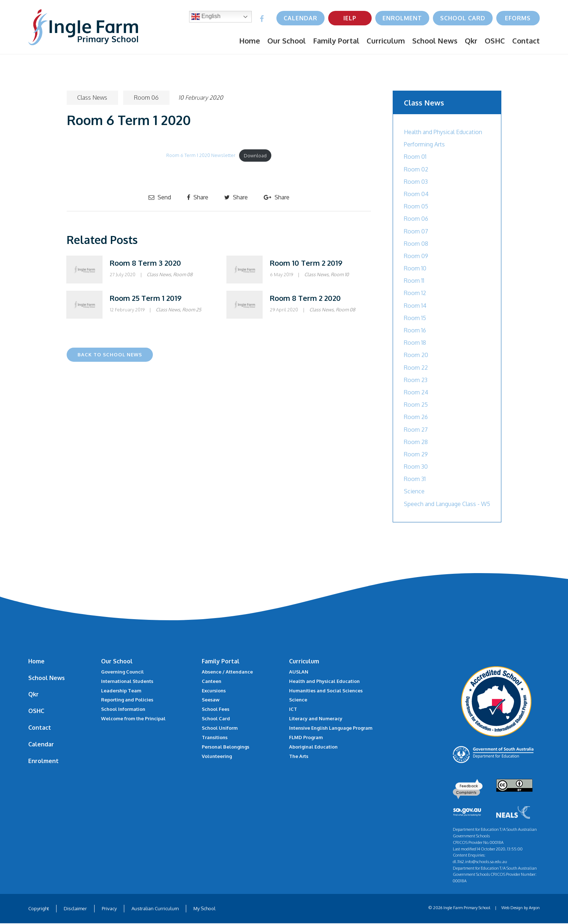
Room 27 (416, 430)
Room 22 (416, 368)
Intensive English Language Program (331, 728)
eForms (518, 18)
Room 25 (192, 310)
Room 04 (416, 194)
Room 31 (415, 479)
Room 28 (416, 442)
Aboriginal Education (313, 747)
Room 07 (416, 231)
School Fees (216, 709)
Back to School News (110, 355)
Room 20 (416, 355)
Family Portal (336, 41)
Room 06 (147, 98)
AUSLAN (299, 672)
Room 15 (415, 318)
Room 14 (415, 306)
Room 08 (183, 274)
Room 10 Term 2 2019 (306, 263)
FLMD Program (306, 737)
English (206, 17)
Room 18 (415, 343)
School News (435, 41)
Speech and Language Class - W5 (447, 504)
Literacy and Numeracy (316, 718)
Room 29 (416, 454)
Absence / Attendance (227, 672)
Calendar (300, 18)
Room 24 (416, 392)
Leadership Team (121, 691)
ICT (293, 709)
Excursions (214, 691)
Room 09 (416, 256)
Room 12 (415, 293)
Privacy (109, 909)
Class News (93, 98)
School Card (463, 18)
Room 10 (340, 274)
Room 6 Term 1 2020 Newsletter (201, 156)
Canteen (212, 681)
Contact (526, 41)
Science (414, 491)
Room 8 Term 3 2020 (145, 263)
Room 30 (416, 467)
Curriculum (386, 41)
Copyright (39, 909)
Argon (534, 908)
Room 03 (416, 182)
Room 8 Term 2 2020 (305, 298)
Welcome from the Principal (133, 718)
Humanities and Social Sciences (326, 691)
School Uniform (220, 728)
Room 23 (416, 380)
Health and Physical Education (443, 132)
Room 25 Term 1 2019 (146, 298)
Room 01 (415, 157)
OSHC (495, 41)
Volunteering (217, 756)
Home (250, 41)
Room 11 (414, 281)
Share (198, 197)
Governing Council (122, 672)
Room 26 (416, 417)
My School (204, 909)
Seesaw (211, 700)
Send (160, 197)
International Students (127, 681)
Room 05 (416, 206)
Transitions (215, 737)
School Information (123, 709)
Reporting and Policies (127, 700)
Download (255, 156)
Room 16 (415, 330)
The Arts (299, 756)
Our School (287, 41)
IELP (350, 18)
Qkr (471, 41)
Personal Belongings (225, 747)
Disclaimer (75, 909)
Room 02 (416, 169)
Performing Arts (424, 144)
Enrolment (402, 18)
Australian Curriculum (155, 909)
